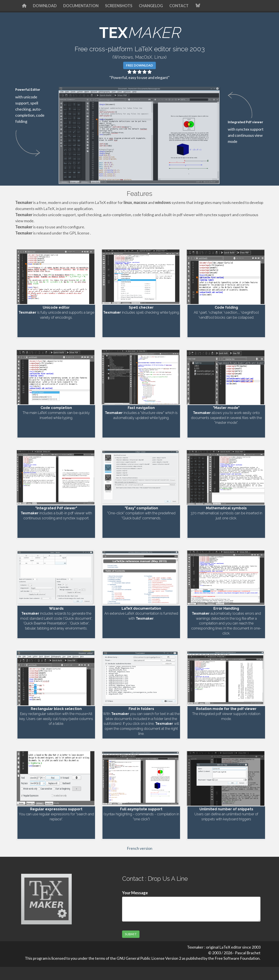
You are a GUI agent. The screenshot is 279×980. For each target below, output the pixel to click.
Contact (179, 6)
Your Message (135, 893)
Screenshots (119, 6)
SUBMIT (131, 934)
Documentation (81, 6)
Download (45, 6)
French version (140, 848)
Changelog (151, 6)
